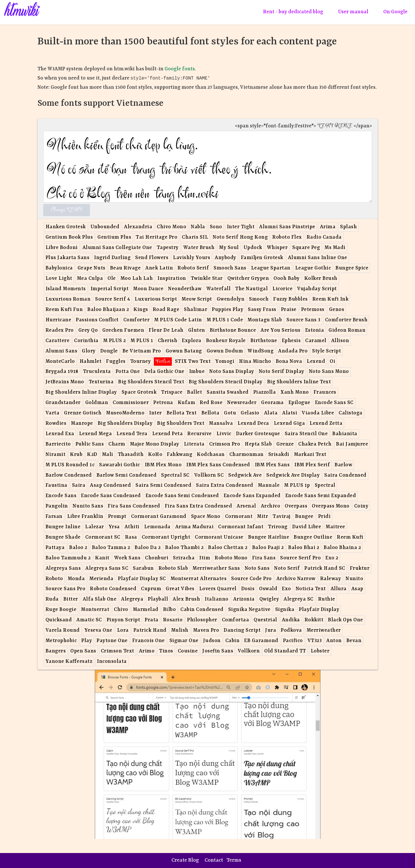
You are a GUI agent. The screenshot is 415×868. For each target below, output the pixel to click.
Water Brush (199, 248)
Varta (53, 413)
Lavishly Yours (192, 258)
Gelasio (250, 413)
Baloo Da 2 (148, 548)
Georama (272, 403)
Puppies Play (228, 310)
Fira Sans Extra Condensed (199, 506)
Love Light (59, 279)
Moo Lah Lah (137, 279)
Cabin (233, 641)
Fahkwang (180, 455)
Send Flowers (152, 258)
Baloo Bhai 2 (304, 548)
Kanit (102, 558)
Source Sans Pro (66, 589)
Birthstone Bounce (233, 330)
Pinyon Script (123, 620)
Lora (123, 630)
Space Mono (206, 517)
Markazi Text (310, 455)
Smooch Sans (230, 268)
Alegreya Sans (63, 568)
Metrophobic (61, 641)
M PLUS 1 (142, 341)
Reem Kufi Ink (331, 299)
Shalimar (196, 310)
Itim (205, 558)
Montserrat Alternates (199, 579)
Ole (112, 279)
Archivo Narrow (296, 579)
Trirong (278, 527)
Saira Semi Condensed (163, 485)
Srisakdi (279, 455)
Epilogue (299, 403)
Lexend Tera (132, 434)
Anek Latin (159, 268)
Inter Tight (241, 227)
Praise (289, 310)
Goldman (97, 403)
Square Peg (306, 248)
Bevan (354, 641)
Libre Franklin (85, 517)
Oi (332, 362)
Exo (286, 589)
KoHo (155, 455)
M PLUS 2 (115, 341)
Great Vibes (180, 589)
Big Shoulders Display (125, 423)
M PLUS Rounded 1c (70, 465)
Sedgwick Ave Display (293, 475)
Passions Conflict (97, 320)
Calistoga (351, 413)
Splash (348, 227)
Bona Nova (289, 362)
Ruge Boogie (61, 610)
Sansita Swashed (228, 392)
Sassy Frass (262, 310)
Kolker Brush (321, 279)
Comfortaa (236, 620)
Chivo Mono (171, 227)
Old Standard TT (285, 651)
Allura (339, 589)
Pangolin (57, 506)
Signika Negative (249, 610)
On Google (395, 12)
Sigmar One (184, 641)
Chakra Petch (315, 444)
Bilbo (170, 610)
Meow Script (197, 299)
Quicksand (59, 620)
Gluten (197, 330)
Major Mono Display (155, 444)
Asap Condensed (110, 485)
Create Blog (185, 860)
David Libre (307, 527)
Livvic (224, 434)
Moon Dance (148, 289)
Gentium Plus (114, 237)
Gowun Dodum (225, 351)
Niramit (56, 455)
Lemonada (157, 527)
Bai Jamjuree (352, 444)
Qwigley (269, 599)
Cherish (168, 341)
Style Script (327, 351)
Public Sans (90, 444)
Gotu (230, 413)
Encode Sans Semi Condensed (182, 496)
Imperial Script (110, 289)
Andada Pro (293, 351)
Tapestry (168, 248)
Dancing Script (242, 630)
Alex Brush (186, 599)
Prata (152, 620)
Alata (271, 413)
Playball (158, 599)
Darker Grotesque (258, 434)
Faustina (56, 485)
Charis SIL (195, 237)
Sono (216, 227)
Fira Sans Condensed (134, 506)
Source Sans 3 (303, 320)
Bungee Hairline (269, 537)
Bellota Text (182, 413)
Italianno (217, 599)
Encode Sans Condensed (111, 496)
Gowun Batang (184, 351)
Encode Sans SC (334, 403)
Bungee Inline (63, 527)
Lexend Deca (253, 423)
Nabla (198, 227)
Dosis (248, 589)
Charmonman (247, 455)
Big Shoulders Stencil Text (151, 382)
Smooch (259, 299)
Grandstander (63, 403)
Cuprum (151, 589)
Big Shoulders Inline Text (299, 382)
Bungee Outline (313, 537)
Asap (357, 589)
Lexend (316, 362)
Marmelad (146, 610)
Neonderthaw (185, 289)
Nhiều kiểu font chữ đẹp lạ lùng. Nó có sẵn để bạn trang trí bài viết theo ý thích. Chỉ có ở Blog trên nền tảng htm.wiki (208, 167)
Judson (212, 641)
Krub (76, 455)
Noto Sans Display (232, 372)
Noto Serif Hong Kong (240, 237)
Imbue (197, 372)
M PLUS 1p (297, 485)
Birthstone (264, 341)
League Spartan (271, 268)
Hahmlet (91, 362)
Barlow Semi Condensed (127, 475)
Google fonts (180, 69)
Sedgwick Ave (245, 475)
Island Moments (66, 289)
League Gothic (313, 268)
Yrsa (114, 527)
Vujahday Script (317, 289)
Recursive (200, 434)
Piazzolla (265, 392)
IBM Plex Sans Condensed (218, 465)
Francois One (149, 641)
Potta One (128, 372)
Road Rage (166, 310)
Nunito (354, 579)
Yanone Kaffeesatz (69, 662)
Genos (337, 310)
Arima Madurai (195, 527)
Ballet (195, 392)
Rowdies (56, 423)
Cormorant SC (103, 537)
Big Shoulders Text (181, 423)
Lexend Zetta (326, 423)
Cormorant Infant (241, 527)
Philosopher (202, 620)
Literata (194, 444)
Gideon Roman (347, 330)
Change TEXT (67, 210)
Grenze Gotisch (83, 413)
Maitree (335, 527)
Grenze (285, 444)
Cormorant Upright (166, 537)
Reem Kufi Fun (64, 310)
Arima (328, 227)
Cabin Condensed (202, 610)
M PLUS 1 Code (225, 320)
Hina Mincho (255, 362)
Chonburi (157, 558)
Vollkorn (249, 651)
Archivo (271, 506)
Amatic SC (89, 620)
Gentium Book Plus (69, 237)
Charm (117, 444)
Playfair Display (319, 610)
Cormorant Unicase (219, 537)
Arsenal (246, 506)
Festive (163, 362)
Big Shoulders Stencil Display (226, 382)
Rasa (131, 537)
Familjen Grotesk (262, 258)
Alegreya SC (299, 599)
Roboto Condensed (113, 589)
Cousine (188, 651)
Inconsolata (112, 662)
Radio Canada (324, 237)
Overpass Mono (331, 506)
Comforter (137, 320)
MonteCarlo (60, 362)
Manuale (269, 485)
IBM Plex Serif (312, 465)
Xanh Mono (295, 392)
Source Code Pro (251, 579)
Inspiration (172, 279)
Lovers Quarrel (218, 589)
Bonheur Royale (226, 341)
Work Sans (127, 558)
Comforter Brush (346, 320)
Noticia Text (311, 589)
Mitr (263, 517)
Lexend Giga (289, 423)
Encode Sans (61, 496)
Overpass (296, 506)
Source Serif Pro (300, 558)
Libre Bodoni (62, 248)
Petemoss (313, 310)
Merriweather (324, 630)
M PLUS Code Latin (178, 320)
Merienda (101, 579)
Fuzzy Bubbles (290, 299)
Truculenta (97, 372)
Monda (76, 579)
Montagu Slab (265, 320)
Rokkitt (314, 620)
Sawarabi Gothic (120, 465)
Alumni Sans (62, 351)
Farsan (54, 517)
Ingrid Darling (112, 258)
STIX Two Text (193, 362)
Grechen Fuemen (123, 330)
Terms (234, 860)
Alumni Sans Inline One (318, 258)
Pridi (325, 517)
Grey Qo (88, 330)
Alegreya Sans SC (107, 568)
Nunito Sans (88, 506)
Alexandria (138, 227)
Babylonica (59, 268)
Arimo (147, 651)
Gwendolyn (231, 299)
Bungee (304, 517)
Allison (340, 341)
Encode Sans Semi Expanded (321, 496)
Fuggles (116, 362)
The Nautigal (251, 289)
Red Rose (211, 403)
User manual (353, 12)
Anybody (226, 258)
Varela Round (63, 630)
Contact (214, 860)
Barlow (343, 465)
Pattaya (55, 548)
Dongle (109, 351)
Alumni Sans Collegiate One (117, 248)
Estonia (315, 330)
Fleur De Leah (166, 330)
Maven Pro (206, 630)
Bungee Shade (63, 537)
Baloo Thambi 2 (184, 548)
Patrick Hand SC (325, 568)
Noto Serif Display (282, 372)
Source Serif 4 (113, 299)
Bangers (56, 651)
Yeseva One (98, 630)
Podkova (291, 630)
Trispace (172, 392)
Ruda (52, 599)
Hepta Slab (258, 444)
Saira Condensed (345, 475)
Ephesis (291, 341)
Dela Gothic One (164, 372)
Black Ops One (346, 620)
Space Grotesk (139, 392)
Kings (141, 310)
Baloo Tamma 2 (111, 548)
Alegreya (132, 599)
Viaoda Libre (318, 413)
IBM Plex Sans (272, 465)
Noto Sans (257, 568)
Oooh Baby (287, 279)
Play (87, 641)
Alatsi (290, 413)
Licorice (282, 289)
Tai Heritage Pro (156, 237)
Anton (334, 641)
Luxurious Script (156, 299)
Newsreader (242, 403)
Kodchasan (211, 455)
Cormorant (239, 517)
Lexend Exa (60, 434)
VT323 (315, 641)
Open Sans (83, 651)
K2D (92, 455)
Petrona (163, 403)
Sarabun (143, 568)
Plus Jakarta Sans (68, 258)
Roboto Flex (287, 237)
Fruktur (360, 568)
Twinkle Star (207, 279)
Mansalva (221, 423)
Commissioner (131, 403)
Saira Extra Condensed (225, 485)
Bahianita (345, 434)
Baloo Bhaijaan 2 (108, 310)
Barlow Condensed (69, 475)
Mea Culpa (90, 279)
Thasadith (131, 455)
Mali (108, 455)
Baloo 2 (78, 548)
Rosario (173, 620)
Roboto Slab (173, 568)
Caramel (316, 341)
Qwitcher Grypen (248, 279)
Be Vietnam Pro (142, 351)
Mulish (180, 630)
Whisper (277, 248)
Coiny (361, 506)
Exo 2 (332, 558)
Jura (271, 630)
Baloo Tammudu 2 (68, 558)
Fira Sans (264, 558)
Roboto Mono (231, 558)
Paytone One (112, 641)
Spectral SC (175, 475)
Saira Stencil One (306, 434)
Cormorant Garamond (159, 517)
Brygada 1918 (62, 372)
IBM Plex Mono (163, 465)
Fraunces (325, 392)
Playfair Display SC (142, 579)
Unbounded (105, 227)
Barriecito (58, 444)
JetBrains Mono (65, 382)
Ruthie (327, 599)
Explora (192, 341)
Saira (79, 485)
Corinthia (86, 341)
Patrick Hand (150, 630)
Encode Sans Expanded (252, 496)
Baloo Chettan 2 (228, 548)
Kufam (187, 403)
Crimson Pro (225, 444)
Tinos (166, 651)
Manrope (82, 423)
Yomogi (225, 362)
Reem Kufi (350, 537)
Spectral (325, 485)
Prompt (117, 517)
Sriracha (184, 558)
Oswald (268, 589)
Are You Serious (281, 330)
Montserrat (95, 610)
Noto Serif (287, 568)
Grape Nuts (92, 268)
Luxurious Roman (68, 299)
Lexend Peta (168, 434)
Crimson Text (118, 651)
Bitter (71, 599)
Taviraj (282, 517)
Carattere (58, 341)
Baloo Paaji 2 (268, 548)
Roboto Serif (193, 268)
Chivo (121, 610)
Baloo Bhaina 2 (342, 548)
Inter (155, 413)
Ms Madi (335, 248)
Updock (253, 248)
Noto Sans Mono (329, 372)
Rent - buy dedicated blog (293, 12)
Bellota (211, 413)
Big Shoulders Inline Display (81, 392)
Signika (285, 610)
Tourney (141, 362)
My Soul (229, 248)
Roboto (54, 579)
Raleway (331, 579)
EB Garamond (261, 641)
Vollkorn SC (209, 475)
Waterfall (219, 289)
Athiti (132, 527)
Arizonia (244, 599)
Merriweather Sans (216, 568)
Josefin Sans (218, 651)
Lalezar (95, 527)
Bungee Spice (352, 268)
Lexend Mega (96, 434)
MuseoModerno (125, 413)
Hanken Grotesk (66, 227)
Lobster (320, 651)
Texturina (101, 382)
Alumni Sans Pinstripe (287, 227)
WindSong (261, 351)
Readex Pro (60, 330)
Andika (291, 620)
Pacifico (293, 641)
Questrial (265, 620)
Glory (89, 351)
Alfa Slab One (100, 599)
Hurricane (59, 320)
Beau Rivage (126, 268)
